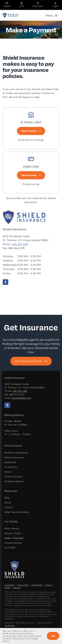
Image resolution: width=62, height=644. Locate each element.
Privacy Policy (23, 585)
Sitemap (17, 588)
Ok (53, 636)
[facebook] (5, 282)
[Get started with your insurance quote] (31, 361)
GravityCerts (10, 625)
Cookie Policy (37, 585)
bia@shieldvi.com (21, 398)
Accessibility (9, 585)
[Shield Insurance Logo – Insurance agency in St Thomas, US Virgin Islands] (14, 562)
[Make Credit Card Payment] (31, 175)
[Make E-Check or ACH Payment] (31, 131)
